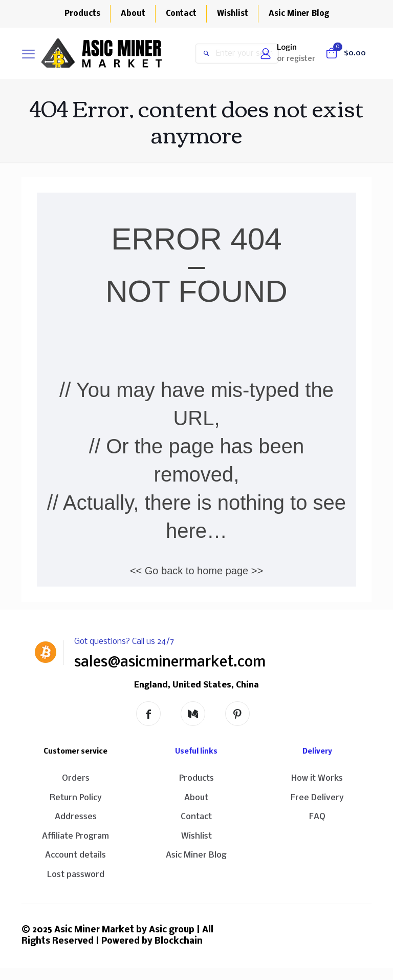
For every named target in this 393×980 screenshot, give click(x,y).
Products (196, 778)
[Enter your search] (237, 54)
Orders (76, 778)
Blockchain (179, 941)
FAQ (317, 817)
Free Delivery (317, 798)
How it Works (317, 778)
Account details (75, 855)
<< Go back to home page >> (196, 571)
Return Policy (76, 798)
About (196, 798)
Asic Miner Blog (196, 855)
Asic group (172, 930)
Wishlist (196, 836)
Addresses (76, 817)
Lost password (76, 875)
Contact (196, 817)
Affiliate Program (75, 836)
